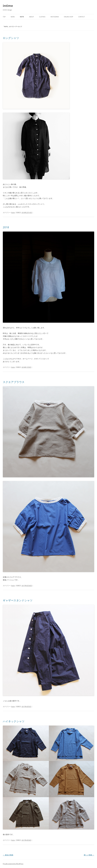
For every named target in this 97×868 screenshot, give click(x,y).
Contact (82, 17)
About (32, 17)
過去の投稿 (8, 855)
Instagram (55, 17)
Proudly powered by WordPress (13, 864)
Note (22, 17)
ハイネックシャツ (14, 721)
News (13, 17)
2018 (6, 227)
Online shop (68, 17)
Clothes (42, 17)
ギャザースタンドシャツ (18, 600)
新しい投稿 (89, 855)
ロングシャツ (11, 38)
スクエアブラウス (14, 382)
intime (8, 6)
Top (4, 17)
